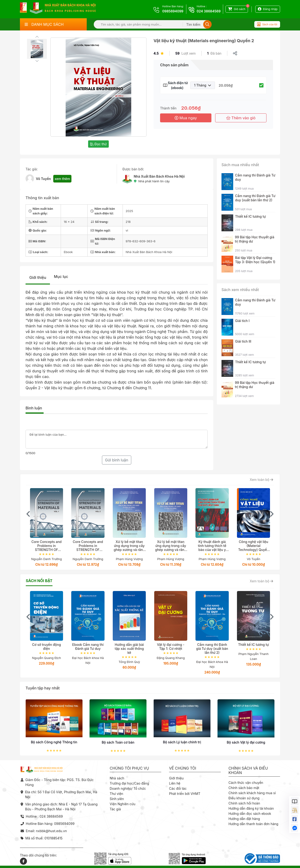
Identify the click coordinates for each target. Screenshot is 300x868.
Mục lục (61, 277)
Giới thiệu (38, 277)
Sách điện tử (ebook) (177, 85)
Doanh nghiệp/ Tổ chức (128, 788)
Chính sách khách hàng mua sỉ (252, 793)
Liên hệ (175, 783)
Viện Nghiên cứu (123, 804)
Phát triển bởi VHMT (185, 794)
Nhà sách (117, 778)
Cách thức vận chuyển (246, 783)
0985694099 (173, 11)
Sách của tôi (267, 24)
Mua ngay (186, 118)
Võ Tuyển (43, 179)
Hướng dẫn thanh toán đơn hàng (253, 824)
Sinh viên (117, 799)
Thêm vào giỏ (241, 118)
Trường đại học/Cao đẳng (129, 783)
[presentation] (28, 514)
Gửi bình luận (117, 460)
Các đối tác (178, 788)
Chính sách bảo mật (244, 788)
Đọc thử (98, 144)
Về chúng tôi (183, 768)
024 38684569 (209, 11)
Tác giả (115, 809)
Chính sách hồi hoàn (244, 803)
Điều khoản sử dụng (244, 798)
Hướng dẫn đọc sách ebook (250, 814)
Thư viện (116, 794)
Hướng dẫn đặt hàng (244, 819)
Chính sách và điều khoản (248, 771)
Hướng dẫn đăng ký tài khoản (251, 808)
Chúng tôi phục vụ (129, 768)
